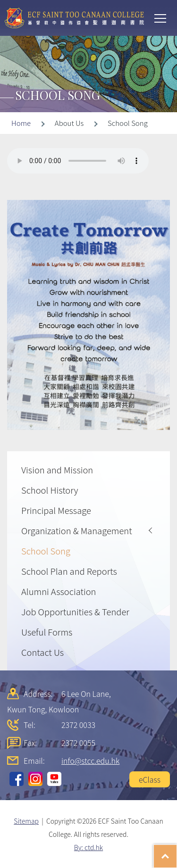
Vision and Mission (57, 470)
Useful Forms (47, 632)
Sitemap (26, 821)
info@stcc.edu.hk (90, 761)
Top (177, 851)
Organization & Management (77, 530)
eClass (150, 779)
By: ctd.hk (88, 847)
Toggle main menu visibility (161, 17)
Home (21, 123)
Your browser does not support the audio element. (78, 161)
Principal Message (56, 510)
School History (50, 490)
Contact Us (42, 652)
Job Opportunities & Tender (75, 612)
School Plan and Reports (69, 571)
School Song (46, 551)
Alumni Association (59, 591)
